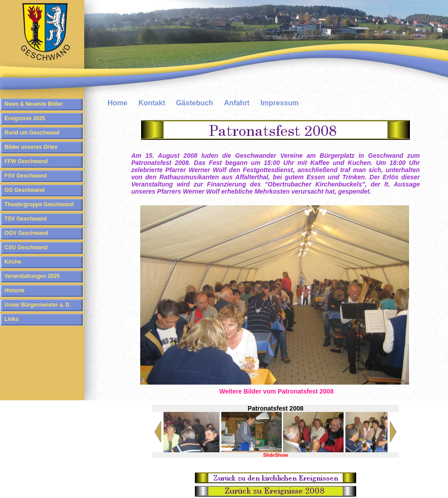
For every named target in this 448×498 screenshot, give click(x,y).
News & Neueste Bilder (34, 104)
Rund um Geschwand (32, 133)
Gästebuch (195, 103)
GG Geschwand (24, 190)
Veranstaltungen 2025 (32, 276)
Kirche (13, 262)
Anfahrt (237, 103)
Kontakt (152, 103)
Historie (15, 290)
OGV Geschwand (26, 233)
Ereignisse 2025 (25, 118)
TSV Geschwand (26, 219)
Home (117, 103)
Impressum (279, 103)
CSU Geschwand (26, 247)
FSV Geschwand (26, 176)
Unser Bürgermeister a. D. (38, 305)
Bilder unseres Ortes (31, 147)
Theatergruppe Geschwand (39, 204)
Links (11, 319)
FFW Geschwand (26, 161)
